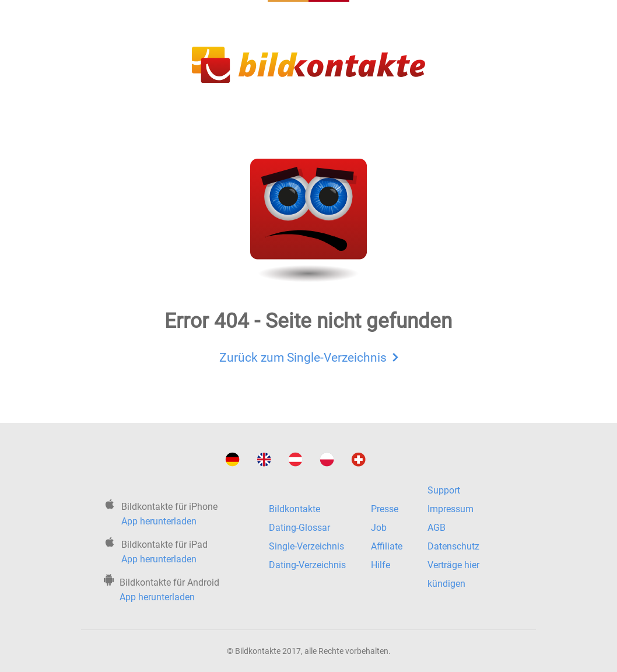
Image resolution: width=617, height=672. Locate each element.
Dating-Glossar (299, 528)
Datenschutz (453, 546)
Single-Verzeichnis (306, 546)
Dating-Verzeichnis (307, 565)
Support (444, 490)
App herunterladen (159, 521)
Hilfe (381, 565)
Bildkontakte (295, 509)
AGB (437, 528)
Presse (385, 509)
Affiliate (387, 546)
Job (379, 528)
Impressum (451, 509)
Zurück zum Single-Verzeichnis (309, 356)
